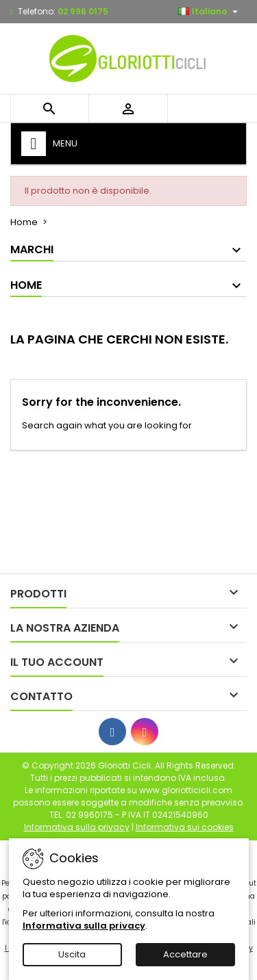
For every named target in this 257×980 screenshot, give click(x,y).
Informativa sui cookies (185, 827)
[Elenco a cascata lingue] (210, 12)
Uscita (72, 954)
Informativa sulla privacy (84, 926)
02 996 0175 (83, 11)
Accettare (185, 954)
